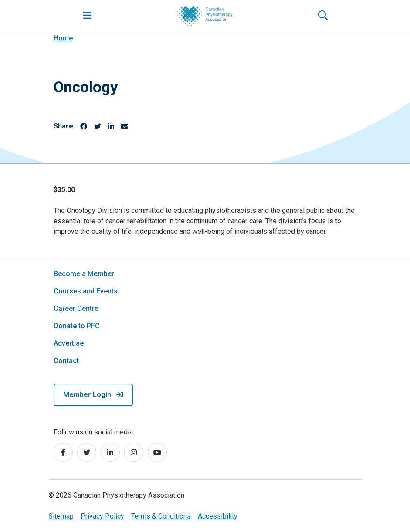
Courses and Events (86, 291)
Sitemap (61, 516)
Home (63, 38)
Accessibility (218, 516)
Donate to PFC (77, 326)
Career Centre (76, 308)
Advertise (69, 343)
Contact (66, 361)
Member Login (93, 395)
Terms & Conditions (161, 516)
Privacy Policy (102, 516)
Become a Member (84, 274)
